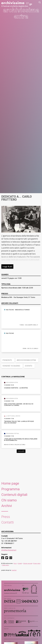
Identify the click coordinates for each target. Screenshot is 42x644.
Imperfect (14, 570)
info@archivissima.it (9, 550)
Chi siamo (9, 500)
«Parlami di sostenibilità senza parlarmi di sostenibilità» (21, 440)
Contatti (8, 522)
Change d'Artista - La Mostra (16, 388)
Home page (10, 483)
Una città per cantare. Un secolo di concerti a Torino (19, 405)
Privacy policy (37, 563)
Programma (10, 489)
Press (6, 517)
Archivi (7, 506)
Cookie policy (6, 565)
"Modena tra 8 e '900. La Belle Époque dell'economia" (19, 422)
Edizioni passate (28, 563)
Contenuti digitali (14, 495)
